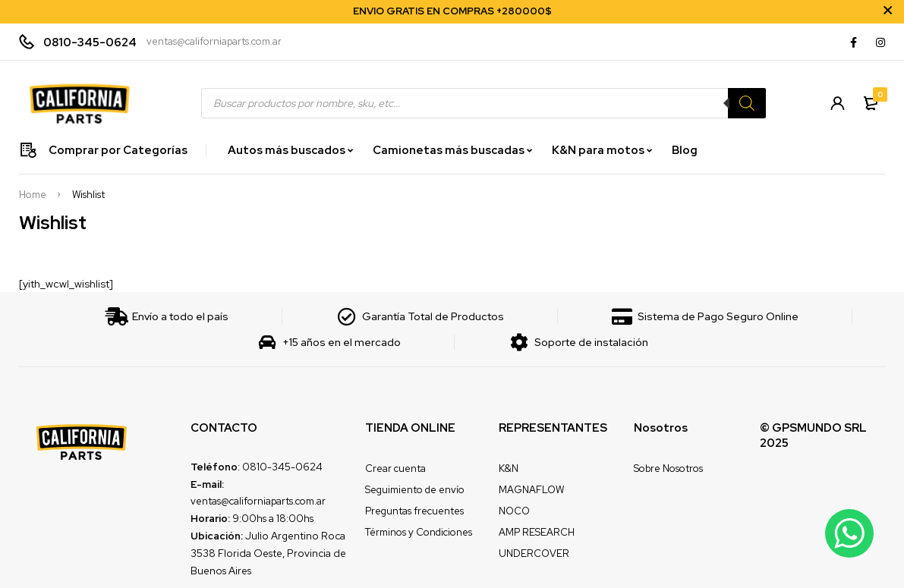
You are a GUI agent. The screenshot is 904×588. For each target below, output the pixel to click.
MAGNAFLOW (531, 490)
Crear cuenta (395, 469)
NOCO (514, 511)
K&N (509, 469)
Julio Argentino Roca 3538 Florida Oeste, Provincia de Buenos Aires (268, 553)
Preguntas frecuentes (414, 511)
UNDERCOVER (534, 553)
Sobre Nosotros (668, 469)
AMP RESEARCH (537, 532)
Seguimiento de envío (415, 490)
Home (33, 195)
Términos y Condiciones (419, 532)
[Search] (747, 103)
